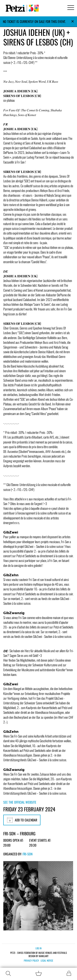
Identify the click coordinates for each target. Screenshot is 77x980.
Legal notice (47, 961)
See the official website (20, 802)
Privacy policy (31, 961)
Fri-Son (28, 854)
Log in (38, 948)
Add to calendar (22, 820)
